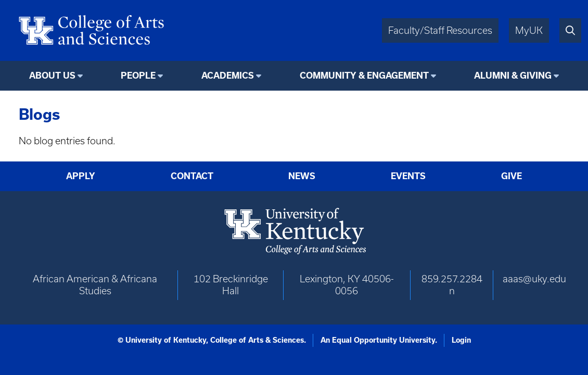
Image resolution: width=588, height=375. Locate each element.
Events (408, 176)
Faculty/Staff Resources (440, 30)
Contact (192, 176)
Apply (81, 176)
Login (461, 340)
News (302, 176)
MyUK (529, 30)
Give (512, 176)
